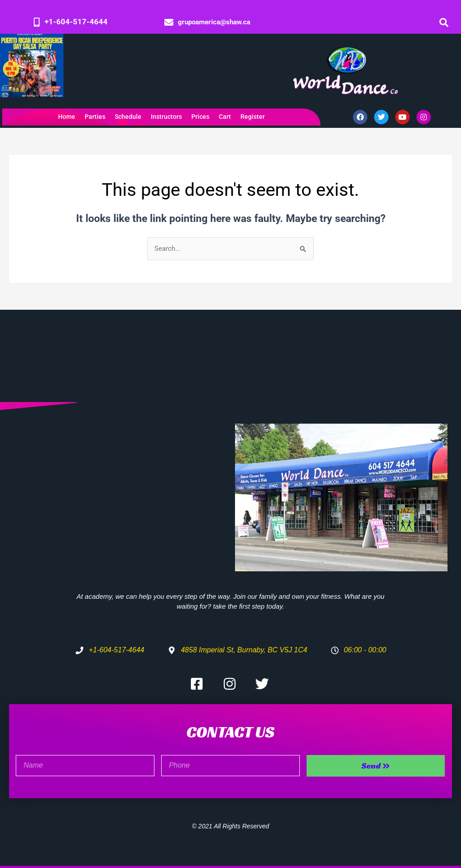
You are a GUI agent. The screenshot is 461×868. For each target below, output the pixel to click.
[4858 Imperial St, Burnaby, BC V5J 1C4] (120, 484)
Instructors (166, 117)
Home (67, 117)
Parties (95, 117)
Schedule (128, 117)
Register (253, 117)
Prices (200, 117)
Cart (225, 117)
